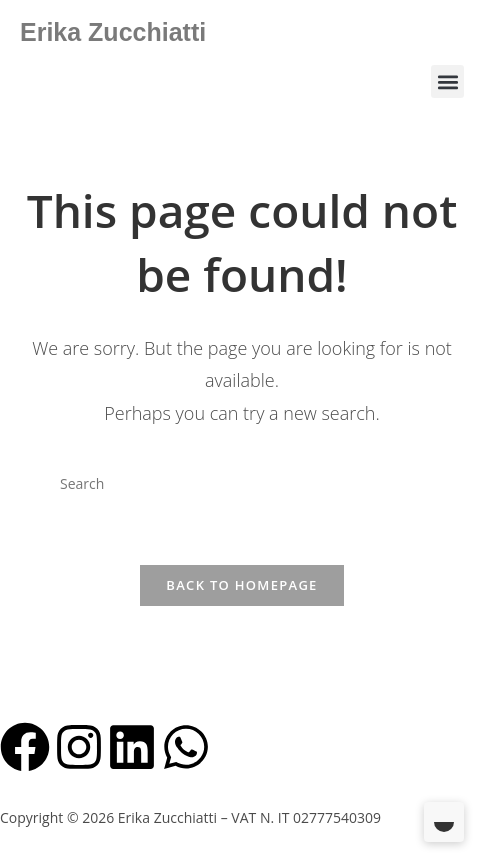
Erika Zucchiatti (113, 32)
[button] (447, 81)
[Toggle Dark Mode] (444, 822)
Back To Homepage (241, 585)
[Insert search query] (242, 484)
